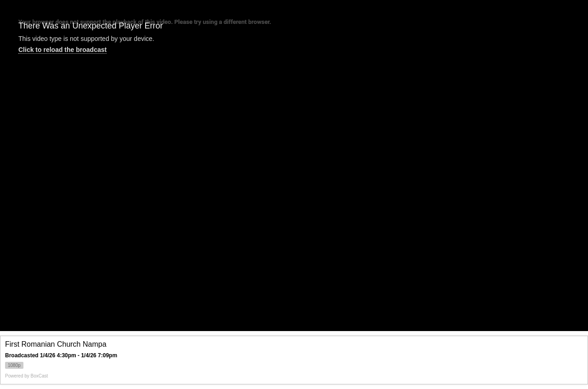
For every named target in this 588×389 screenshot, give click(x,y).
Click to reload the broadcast (62, 50)
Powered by (26, 376)
